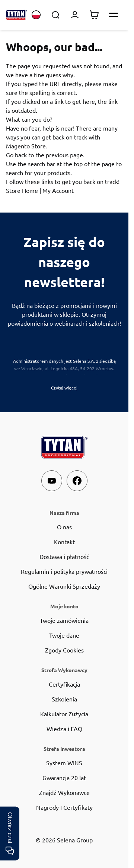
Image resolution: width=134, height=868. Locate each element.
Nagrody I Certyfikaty (64, 807)
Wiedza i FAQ (64, 729)
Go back (16, 155)
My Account (58, 190)
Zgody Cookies (64, 650)
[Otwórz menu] (114, 15)
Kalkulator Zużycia (64, 714)
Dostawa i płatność (64, 556)
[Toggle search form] (55, 15)
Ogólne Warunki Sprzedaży (64, 586)
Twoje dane (64, 635)
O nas (64, 527)
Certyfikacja (64, 684)
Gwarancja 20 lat (64, 777)
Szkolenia (64, 699)
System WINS (64, 763)
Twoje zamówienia (64, 620)
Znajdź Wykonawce (64, 792)
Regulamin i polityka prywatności (64, 571)
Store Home (22, 190)
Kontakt (64, 542)
